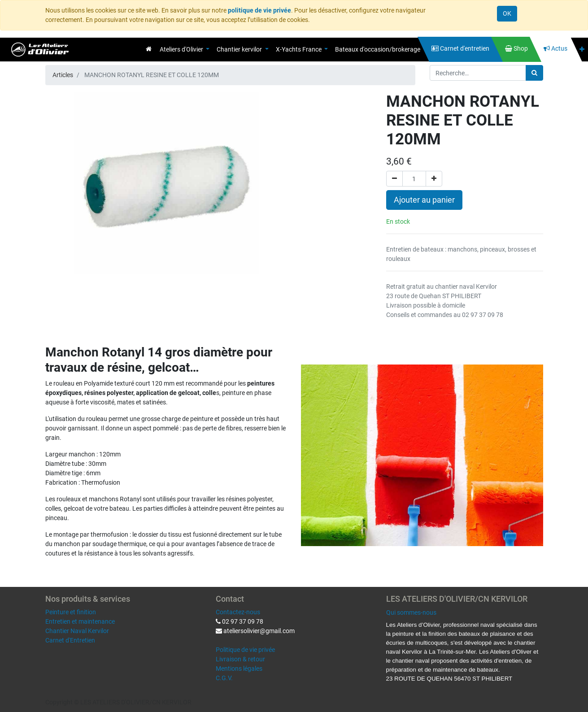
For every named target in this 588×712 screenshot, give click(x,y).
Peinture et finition (71, 612)
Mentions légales (239, 669)
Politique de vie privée (245, 650)
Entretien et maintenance (80, 621)
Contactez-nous (238, 612)
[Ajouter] (434, 179)
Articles (63, 75)
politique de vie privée (259, 10)
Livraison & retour (240, 659)
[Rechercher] (534, 73)
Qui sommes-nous (411, 612)
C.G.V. (224, 678)
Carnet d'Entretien (70, 640)
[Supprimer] (394, 179)
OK (507, 13)
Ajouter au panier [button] (424, 200)
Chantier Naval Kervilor (77, 631)
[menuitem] (149, 49)
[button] (582, 50)
